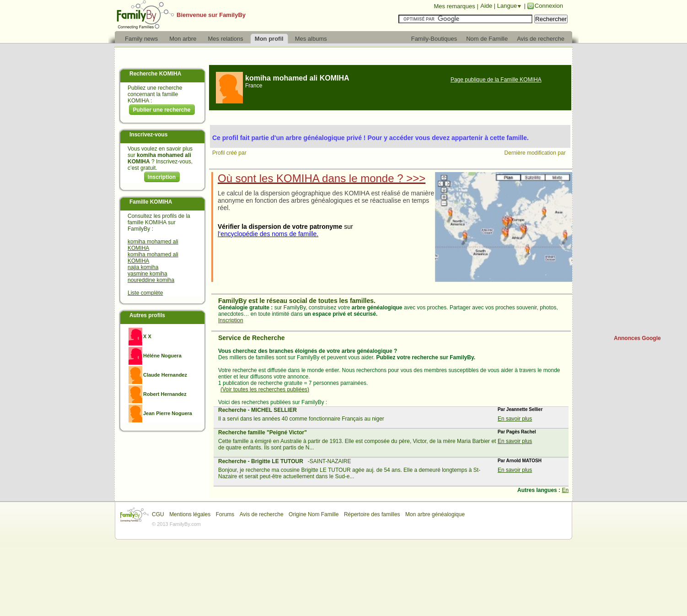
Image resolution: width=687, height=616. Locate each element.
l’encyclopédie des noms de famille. (268, 234)
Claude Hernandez (165, 375)
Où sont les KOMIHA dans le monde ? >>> (322, 178)
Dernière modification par (536, 153)
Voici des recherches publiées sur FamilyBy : (273, 402)
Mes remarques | (456, 6)
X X (147, 336)
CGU (158, 514)
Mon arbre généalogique (435, 514)
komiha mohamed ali (297, 78)
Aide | (489, 6)
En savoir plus (515, 419)
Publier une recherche (161, 110)
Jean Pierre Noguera (168, 413)
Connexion (549, 6)
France (254, 86)
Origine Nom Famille (314, 514)
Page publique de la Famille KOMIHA (496, 80)
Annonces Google (637, 338)
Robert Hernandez (165, 394)
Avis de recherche (262, 514)
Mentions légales (190, 514)
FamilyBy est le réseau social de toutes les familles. (297, 301)
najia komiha (143, 267)
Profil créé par (230, 153)
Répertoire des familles (372, 514)
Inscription (162, 177)
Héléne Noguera (162, 356)
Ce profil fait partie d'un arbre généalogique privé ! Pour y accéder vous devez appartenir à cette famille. (370, 138)
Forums (225, 514)
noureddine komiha (151, 280)
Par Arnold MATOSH (520, 461)
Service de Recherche (252, 338)
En (565, 490)
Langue (507, 6)
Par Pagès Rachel (517, 432)
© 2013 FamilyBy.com (176, 524)
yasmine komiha (148, 274)
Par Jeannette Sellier (520, 409)
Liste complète (145, 293)
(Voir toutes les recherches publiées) (265, 389)
